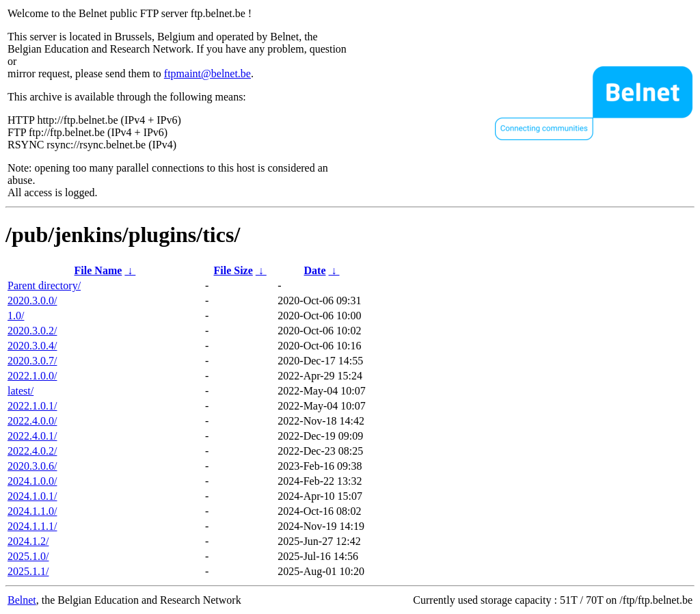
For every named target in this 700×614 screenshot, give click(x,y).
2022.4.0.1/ (32, 436)
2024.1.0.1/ (32, 496)
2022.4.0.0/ (32, 421)
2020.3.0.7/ (32, 361)
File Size (233, 270)
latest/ (21, 391)
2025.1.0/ (28, 556)
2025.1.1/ (28, 571)
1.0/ (16, 316)
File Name (98, 270)
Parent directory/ (44, 285)
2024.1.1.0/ (32, 511)
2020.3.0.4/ (32, 346)
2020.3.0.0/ (32, 301)
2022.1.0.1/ (32, 406)
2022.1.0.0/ (32, 376)
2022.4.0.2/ (32, 451)
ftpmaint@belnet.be (207, 74)
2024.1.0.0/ (32, 481)
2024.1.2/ (28, 541)
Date (315, 270)
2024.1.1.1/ (32, 526)
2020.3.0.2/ (32, 331)
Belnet (22, 600)
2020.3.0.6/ (32, 466)
